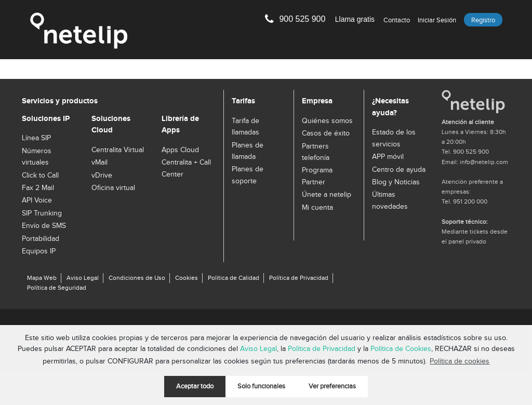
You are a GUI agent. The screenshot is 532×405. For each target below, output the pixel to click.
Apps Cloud (180, 150)
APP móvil (388, 157)
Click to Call (40, 176)
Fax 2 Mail (38, 188)
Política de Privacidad (322, 349)
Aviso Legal (258, 349)
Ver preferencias (332, 387)
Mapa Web (42, 278)
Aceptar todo (195, 387)
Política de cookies (460, 361)
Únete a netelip (327, 195)
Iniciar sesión (437, 20)
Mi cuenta (317, 208)
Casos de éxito (326, 133)
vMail (99, 163)
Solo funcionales (261, 387)
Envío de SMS (44, 226)
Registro (483, 20)
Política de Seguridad (57, 288)
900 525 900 (327, 19)
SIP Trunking (42, 213)
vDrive (102, 176)
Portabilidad (41, 239)
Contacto (397, 20)
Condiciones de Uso (137, 278)
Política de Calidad (234, 278)
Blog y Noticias (396, 182)
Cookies (187, 278)
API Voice (37, 200)
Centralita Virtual (118, 150)
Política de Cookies (401, 349)
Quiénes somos (327, 121)
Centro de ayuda (399, 170)
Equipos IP (39, 251)
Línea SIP (36, 138)
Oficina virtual (113, 188)
